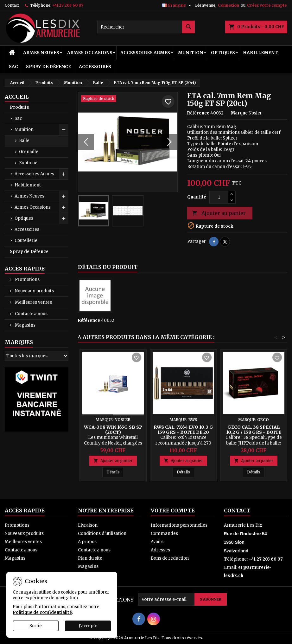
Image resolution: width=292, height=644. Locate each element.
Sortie (36, 626)
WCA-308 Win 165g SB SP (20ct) (113, 430)
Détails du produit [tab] (108, 267)
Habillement (260, 53)
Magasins (25, 325)
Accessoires (95, 67)
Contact (12, 5)
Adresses (160, 550)
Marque (239, 113)
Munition (190, 53)
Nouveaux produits (34, 291)
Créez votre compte (267, 5)
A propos (87, 542)
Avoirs (157, 542)
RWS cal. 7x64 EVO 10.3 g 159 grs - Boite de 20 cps (183, 432)
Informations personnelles (179, 525)
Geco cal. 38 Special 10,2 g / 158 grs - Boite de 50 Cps (254, 432)
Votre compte (173, 511)
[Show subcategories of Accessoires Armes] (64, 174)
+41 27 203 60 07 (68, 5)
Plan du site (90, 558)
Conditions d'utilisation (102, 533)
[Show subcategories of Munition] (64, 130)
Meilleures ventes (33, 302)
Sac (13, 67)
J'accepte (88, 626)
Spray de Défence (48, 67)
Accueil (17, 97)
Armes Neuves (41, 53)
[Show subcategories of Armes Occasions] (64, 207)
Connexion (229, 5)
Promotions (27, 280)
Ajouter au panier (219, 213)
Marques (19, 342)
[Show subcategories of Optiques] (64, 218)
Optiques (223, 53)
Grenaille (29, 152)
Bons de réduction (170, 558)
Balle (24, 141)
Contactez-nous (31, 314)
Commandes (164, 533)
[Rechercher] (146, 27)
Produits (19, 107)
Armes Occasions (90, 53)
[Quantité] (219, 197)
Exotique (28, 163)
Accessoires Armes (145, 53)
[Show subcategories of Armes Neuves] (64, 196)
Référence (198, 113)
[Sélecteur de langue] (177, 5)
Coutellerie (26, 241)
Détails (115, 472)
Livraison (88, 525)
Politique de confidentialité (42, 612)
